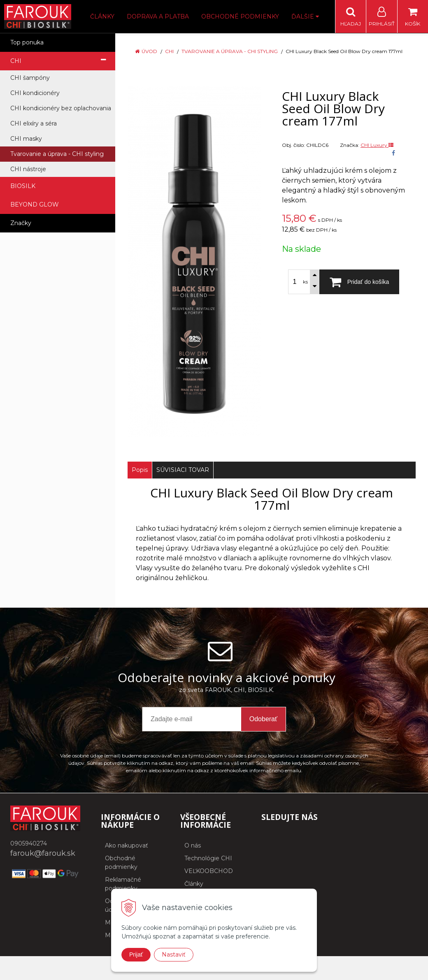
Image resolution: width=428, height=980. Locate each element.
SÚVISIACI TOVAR (183, 470)
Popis (140, 470)
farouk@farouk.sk (43, 853)
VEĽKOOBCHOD (209, 871)
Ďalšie (305, 16)
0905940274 (29, 843)
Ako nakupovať (127, 845)
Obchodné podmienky (240, 16)
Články (102, 16)
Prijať (136, 954)
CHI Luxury (377, 145)
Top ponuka (27, 42)
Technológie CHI (208, 858)
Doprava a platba (158, 16)
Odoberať (263, 719)
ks (305, 282)
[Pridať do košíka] (359, 282)
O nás (193, 845)
